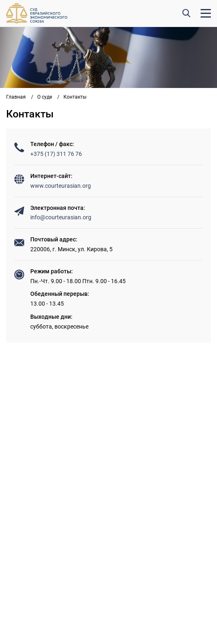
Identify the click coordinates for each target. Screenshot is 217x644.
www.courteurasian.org (61, 186)
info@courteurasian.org (61, 217)
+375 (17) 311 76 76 (56, 154)
